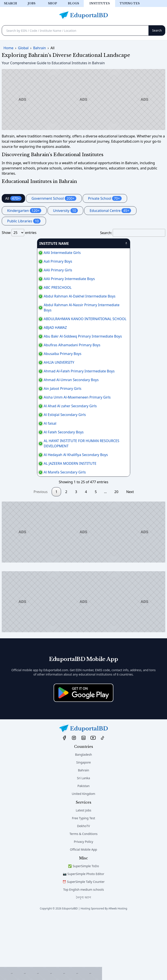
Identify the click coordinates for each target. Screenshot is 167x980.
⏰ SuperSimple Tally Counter (83, 944)
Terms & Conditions (84, 896)
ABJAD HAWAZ (16, 333)
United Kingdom (83, 856)
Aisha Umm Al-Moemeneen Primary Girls (38, 431)
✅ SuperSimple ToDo (83, 929)
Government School (54, 198)
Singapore (84, 825)
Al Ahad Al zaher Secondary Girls (31, 445)
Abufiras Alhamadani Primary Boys (32, 358)
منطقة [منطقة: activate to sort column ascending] (149, 243)
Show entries (19, 233)
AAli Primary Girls (18, 270)
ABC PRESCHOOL (18, 287)
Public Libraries (24, 221)
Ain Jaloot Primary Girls (23, 417)
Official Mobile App (83, 912)
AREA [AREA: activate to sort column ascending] (101, 243)
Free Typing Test (83, 881)
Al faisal (10, 470)
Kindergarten (24, 211)
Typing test (131, 3)
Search (10, 3)
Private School (105, 198)
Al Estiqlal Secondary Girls (25, 459)
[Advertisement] (51, 973)
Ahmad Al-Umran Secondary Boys (32, 403)
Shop (52, 3)
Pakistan (83, 849)
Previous (41, 554)
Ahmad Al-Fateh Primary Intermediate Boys (40, 392)
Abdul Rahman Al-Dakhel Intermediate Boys (40, 299)
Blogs (73, 3)
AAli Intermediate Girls (23, 253)
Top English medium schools (84, 952)
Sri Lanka (83, 841)
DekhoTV (84, 889)
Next (130, 554)
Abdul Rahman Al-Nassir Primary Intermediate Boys (46, 313)
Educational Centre (110, 211)
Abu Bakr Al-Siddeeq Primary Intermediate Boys (43, 344)
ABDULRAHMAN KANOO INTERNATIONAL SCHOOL (45, 324)
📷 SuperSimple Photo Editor (83, 937)
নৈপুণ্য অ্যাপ (83, 960)
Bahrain (83, 833)
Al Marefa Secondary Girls (25, 535)
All (13, 198)
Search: (133, 233)
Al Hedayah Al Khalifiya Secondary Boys (36, 510)
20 (116, 554)
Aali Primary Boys (18, 261)
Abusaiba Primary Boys (23, 369)
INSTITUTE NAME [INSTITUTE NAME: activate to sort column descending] (19, 243)
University (65, 211)
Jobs (32, 3)
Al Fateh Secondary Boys (24, 482)
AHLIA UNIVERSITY (19, 381)
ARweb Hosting (118, 971)
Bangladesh (83, 817)
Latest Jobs (83, 873)
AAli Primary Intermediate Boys (30, 279)
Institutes (100, 3)
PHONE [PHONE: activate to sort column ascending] (126, 243)
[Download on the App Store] (83, 755)
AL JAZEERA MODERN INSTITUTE (31, 524)
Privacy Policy (83, 904)
